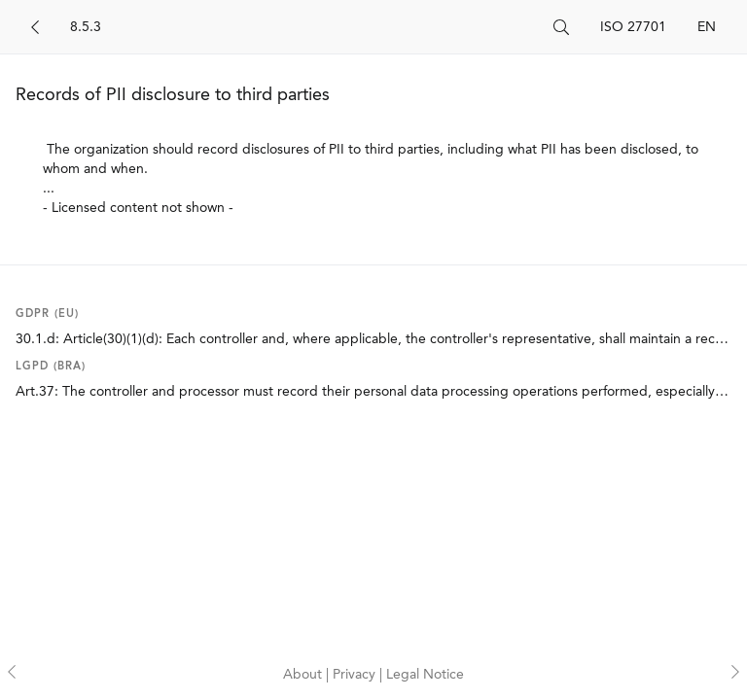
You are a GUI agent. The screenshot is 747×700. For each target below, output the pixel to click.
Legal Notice (425, 675)
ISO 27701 (633, 27)
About (304, 675)
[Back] (35, 27)
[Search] (304, 27)
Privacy (356, 675)
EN (707, 27)
